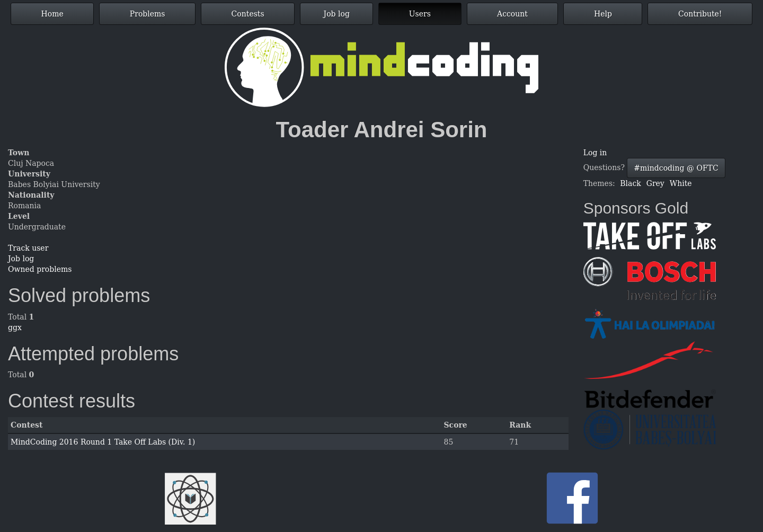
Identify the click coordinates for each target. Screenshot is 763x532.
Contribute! (700, 14)
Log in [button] (595, 153)
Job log (337, 14)
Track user (28, 248)
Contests (248, 14)
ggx (15, 327)
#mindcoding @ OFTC (676, 168)
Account (512, 14)
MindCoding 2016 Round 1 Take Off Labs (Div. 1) (103, 442)
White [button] (681, 183)
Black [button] (630, 183)
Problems (148, 14)
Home (52, 14)
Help (603, 14)
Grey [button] (655, 183)
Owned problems (40, 269)
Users (420, 14)
